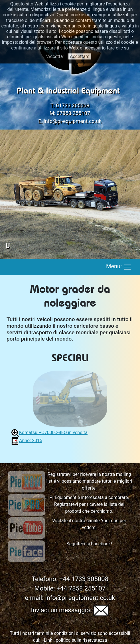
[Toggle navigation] (127, 267)
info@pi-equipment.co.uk (73, 121)
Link (48, 640)
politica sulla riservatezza (82, 640)
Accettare (80, 56)
